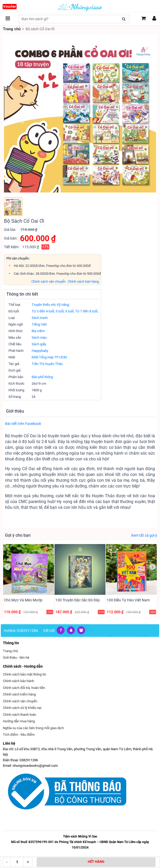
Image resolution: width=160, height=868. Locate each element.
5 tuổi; (60, 311)
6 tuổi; (70, 311)
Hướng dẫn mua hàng (19, 720)
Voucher (10, 6)
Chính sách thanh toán (20, 713)
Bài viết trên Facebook (23, 423)
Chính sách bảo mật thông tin (25, 673)
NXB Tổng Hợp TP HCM (49, 357)
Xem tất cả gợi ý (144, 535)
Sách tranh (40, 318)
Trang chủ (11, 29)
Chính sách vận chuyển (49, 281)
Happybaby (40, 350)
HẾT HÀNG (96, 862)
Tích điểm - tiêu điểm (19, 733)
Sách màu (39, 337)
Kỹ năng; (63, 304)
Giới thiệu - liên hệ (16, 656)
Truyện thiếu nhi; (44, 304)
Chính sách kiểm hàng (19, 693)
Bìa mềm (38, 331)
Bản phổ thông (42, 377)
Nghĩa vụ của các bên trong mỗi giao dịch (33, 726)
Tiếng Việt (39, 324)
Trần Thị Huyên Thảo (47, 364)
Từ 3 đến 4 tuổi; (43, 311)
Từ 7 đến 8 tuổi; (87, 311)
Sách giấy (39, 344)
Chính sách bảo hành (18, 679)
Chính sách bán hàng (83, 281)
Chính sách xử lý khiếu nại (22, 706)
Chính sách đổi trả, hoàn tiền (24, 686)
